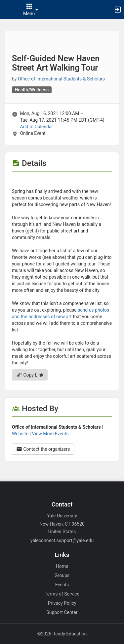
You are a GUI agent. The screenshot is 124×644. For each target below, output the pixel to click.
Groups (62, 575)
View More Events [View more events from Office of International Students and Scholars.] (50, 434)
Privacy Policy (62, 603)
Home (62, 566)
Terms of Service (62, 594)
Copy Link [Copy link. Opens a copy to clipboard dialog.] (30, 375)
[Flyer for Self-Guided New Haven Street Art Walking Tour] (62, 181)
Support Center (62, 612)
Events (62, 585)
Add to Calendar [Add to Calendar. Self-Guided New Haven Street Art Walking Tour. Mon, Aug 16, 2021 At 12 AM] (36, 127)
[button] (8, 10)
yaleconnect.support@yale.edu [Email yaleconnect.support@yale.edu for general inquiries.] (62, 540)
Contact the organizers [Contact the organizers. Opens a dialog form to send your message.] (43, 449)
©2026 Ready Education (62, 634)
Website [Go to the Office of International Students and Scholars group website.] (20, 434)
